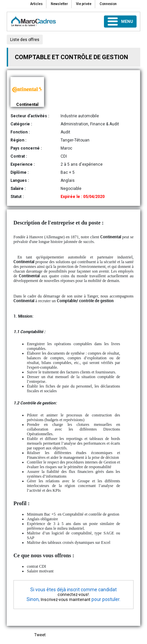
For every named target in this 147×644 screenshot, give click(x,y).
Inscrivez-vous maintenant (66, 600)
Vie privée (84, 4)
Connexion (108, 4)
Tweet (40, 635)
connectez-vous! (73, 595)
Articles (36, 4)
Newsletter (59, 4)
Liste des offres (25, 40)
